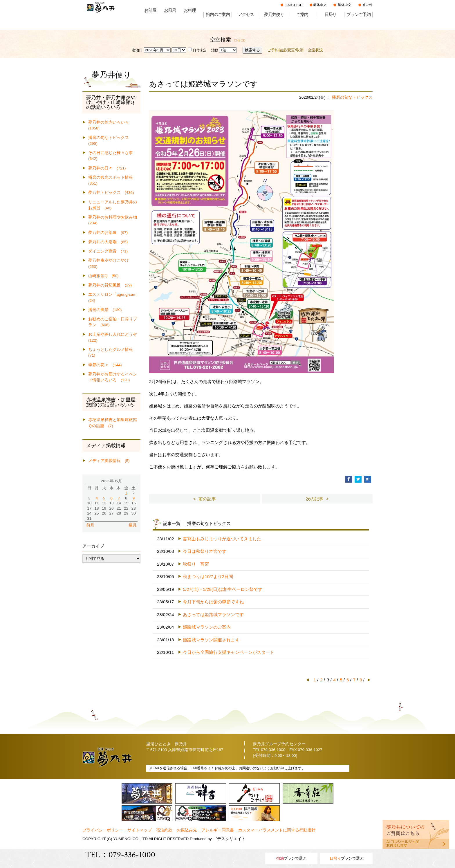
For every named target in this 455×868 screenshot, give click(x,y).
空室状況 (315, 50)
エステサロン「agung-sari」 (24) (114, 297)
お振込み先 (187, 830)
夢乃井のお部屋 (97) (108, 233)
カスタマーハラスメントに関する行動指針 (277, 830)
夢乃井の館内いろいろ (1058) (111, 125)
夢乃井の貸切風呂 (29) (110, 285)
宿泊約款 (164, 830)
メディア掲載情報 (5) (109, 461)
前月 (90, 525)
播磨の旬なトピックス (352, 97)
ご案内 (302, 15)
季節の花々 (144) (105, 365)
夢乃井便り (274, 15)
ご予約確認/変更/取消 (285, 50)
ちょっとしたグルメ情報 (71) (113, 352)
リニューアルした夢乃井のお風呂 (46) (113, 205)
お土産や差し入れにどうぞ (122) (114, 337)
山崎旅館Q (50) (103, 276)
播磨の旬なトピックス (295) (111, 141)
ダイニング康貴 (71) (108, 251)
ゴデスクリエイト (229, 839)
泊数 (215, 50)
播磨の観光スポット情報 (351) (113, 180)
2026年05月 (111, 481)
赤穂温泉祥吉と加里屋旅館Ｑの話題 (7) (113, 423)
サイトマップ (140, 830)
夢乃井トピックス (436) (111, 193)
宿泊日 (137, 50)
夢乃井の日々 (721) (107, 168)
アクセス (246, 15)
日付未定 (197, 50)
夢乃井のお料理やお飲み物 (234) (114, 220)
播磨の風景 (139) (105, 310)
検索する (252, 50)
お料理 (190, 10)
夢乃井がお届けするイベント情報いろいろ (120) (113, 377)
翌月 (133, 525)
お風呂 (170, 10)
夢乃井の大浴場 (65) (108, 242)
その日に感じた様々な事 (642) (113, 156)
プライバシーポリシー (103, 830)
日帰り (330, 15)
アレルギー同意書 (218, 830)
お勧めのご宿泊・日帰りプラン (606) (113, 322)
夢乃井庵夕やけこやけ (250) (111, 263)
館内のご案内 (218, 15)
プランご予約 (359, 15)
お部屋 (150, 10)
